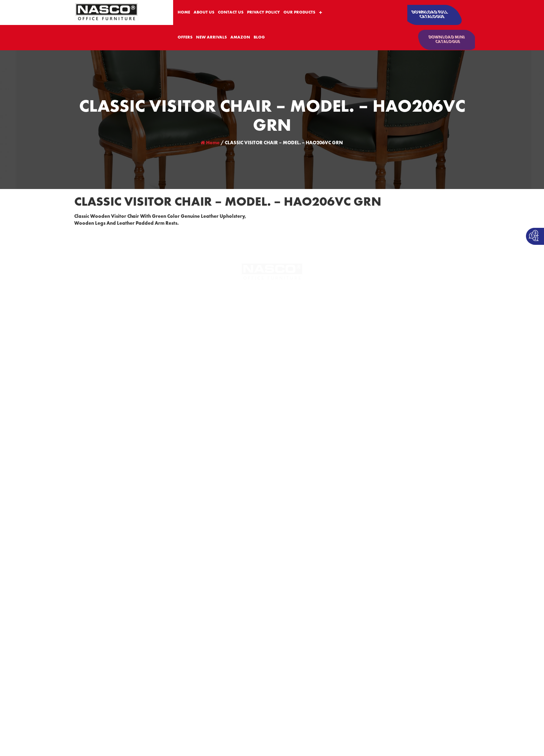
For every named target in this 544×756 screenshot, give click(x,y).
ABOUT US (204, 12)
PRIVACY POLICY (263, 12)
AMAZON (240, 37)
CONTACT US (231, 12)
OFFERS (185, 37)
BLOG (259, 37)
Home (210, 143)
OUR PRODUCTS (299, 12)
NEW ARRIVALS (211, 37)
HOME (184, 12)
